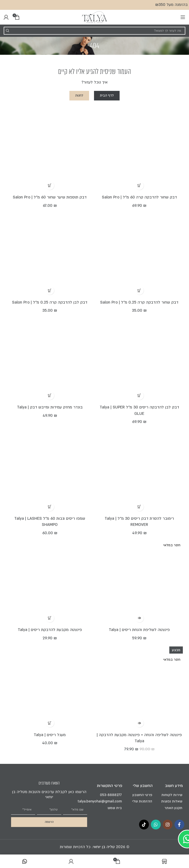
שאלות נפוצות (172, 801)
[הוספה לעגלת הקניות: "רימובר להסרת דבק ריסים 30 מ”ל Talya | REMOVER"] (139, 507)
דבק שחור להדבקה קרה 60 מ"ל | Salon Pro (139, 197)
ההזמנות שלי (142, 801)
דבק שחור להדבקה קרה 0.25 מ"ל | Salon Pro (139, 302)
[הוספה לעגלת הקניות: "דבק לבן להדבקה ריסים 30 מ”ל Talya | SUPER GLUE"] (139, 396)
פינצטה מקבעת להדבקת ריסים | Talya (50, 630)
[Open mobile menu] (183, 17)
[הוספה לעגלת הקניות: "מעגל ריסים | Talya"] (50, 723)
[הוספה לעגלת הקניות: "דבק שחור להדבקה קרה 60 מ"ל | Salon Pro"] (139, 186)
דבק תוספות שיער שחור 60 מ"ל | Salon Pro (50, 197)
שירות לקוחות (172, 795)
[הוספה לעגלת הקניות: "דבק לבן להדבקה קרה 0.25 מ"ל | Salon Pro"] (50, 290)
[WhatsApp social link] (156, 825)
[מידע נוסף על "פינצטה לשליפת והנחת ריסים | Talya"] (139, 618)
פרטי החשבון (142, 795)
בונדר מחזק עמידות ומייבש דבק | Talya (50, 407)
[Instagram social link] (168, 825)
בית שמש (115, 808)
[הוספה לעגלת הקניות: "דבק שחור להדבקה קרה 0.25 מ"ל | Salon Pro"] (139, 290)
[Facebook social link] (179, 825)
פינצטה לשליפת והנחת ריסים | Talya (139, 630)
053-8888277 (111, 795)
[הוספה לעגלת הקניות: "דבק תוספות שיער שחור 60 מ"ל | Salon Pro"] (50, 186)
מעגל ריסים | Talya (50, 735)
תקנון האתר (173, 808)
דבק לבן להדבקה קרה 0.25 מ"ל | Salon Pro (50, 302)
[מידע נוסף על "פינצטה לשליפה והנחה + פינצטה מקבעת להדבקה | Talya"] (139, 723)
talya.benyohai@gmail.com (109, 801)
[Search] (94, 31)
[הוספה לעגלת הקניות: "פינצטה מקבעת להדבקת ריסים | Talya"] (50, 618)
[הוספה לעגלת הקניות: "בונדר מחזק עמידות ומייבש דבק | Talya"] (50, 396)
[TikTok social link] (144, 825)
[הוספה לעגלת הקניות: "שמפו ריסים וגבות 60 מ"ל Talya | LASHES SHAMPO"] (50, 507)
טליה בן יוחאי (104, 847)
